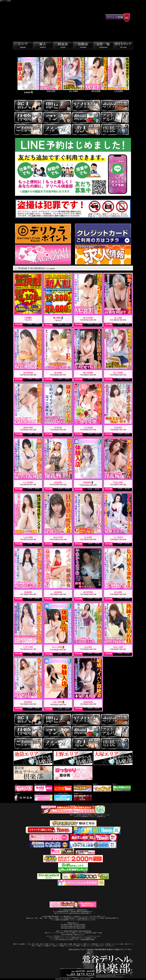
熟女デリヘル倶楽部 (59, 946)
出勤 (37, 944)
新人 (30, 944)
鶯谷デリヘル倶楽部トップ (20, 944)
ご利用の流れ (94, 944)
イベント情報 (59, 944)
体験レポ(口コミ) (78, 944)
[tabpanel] (28, 76)
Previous (15, 76)
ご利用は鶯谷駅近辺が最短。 (88, 940)
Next (131, 76)
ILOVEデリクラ (99, 946)
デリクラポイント (110, 946)
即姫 (47, 944)
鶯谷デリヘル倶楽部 (72, 979)
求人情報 (108, 944)
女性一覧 (42, 944)
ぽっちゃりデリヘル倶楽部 (72, 946)
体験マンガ (87, 944)
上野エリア (127, 944)
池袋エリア (41, 946)
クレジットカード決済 (117, 944)
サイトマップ (90, 946)
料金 (34, 944)
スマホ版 (83, 946)
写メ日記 (52, 944)
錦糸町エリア (48, 946)
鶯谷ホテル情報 (68, 944)
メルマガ (102, 944)
